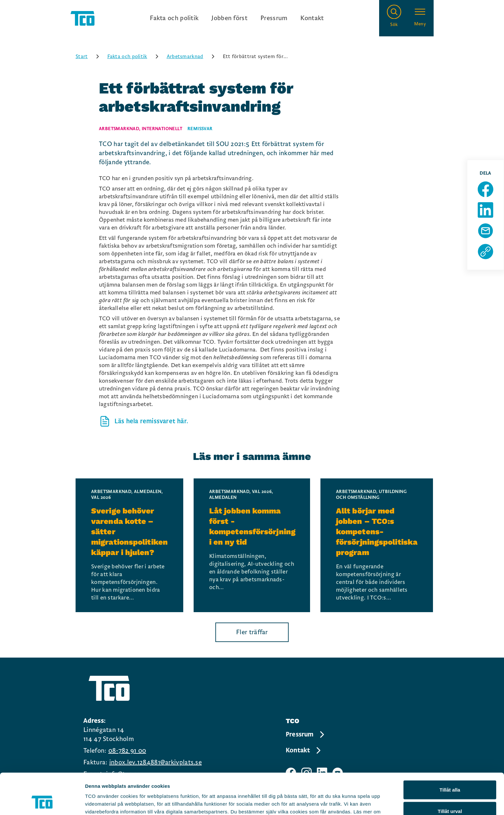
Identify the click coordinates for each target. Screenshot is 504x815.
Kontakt (312, 18)
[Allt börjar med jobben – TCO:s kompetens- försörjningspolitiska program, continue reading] (377, 545)
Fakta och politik (174, 18)
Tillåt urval (450, 773)
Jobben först (229, 18)
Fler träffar (252, 632)
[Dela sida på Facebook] (486, 189)
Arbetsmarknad (193, 56)
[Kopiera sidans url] (486, 252)
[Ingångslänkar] (237, 18)
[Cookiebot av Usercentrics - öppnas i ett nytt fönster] (42, 802)
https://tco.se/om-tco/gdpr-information (265, 781)
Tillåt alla (450, 751)
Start (90, 56)
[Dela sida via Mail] (486, 231)
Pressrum (274, 18)
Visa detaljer (352, 802)
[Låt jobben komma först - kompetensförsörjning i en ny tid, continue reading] (252, 545)
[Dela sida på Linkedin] (486, 210)
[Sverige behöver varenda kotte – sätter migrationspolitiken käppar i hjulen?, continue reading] (129, 545)
